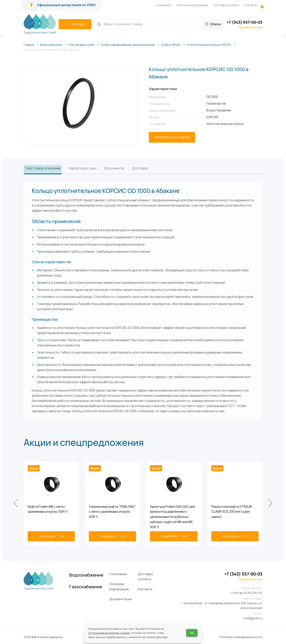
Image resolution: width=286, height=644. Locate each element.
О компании (163, 5)
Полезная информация (192, 5)
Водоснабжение (90, 575)
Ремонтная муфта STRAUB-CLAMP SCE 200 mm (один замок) (232, 511)
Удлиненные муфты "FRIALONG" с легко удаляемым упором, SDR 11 (112, 511)
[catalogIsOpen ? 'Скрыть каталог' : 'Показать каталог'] (75, 24)
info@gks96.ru (253, 618)
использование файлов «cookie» (109, 633)
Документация (125, 599)
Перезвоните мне (250, 27)
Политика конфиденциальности (241, 637)
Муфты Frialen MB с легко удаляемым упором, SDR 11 (48, 509)
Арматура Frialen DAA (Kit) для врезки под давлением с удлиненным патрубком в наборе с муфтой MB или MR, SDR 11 (172, 517)
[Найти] (99, 24)
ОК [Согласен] (192, 633)
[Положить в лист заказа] (172, 137)
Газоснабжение (89, 587)
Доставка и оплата (226, 5)
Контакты (251, 5)
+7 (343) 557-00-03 (244, 22)
